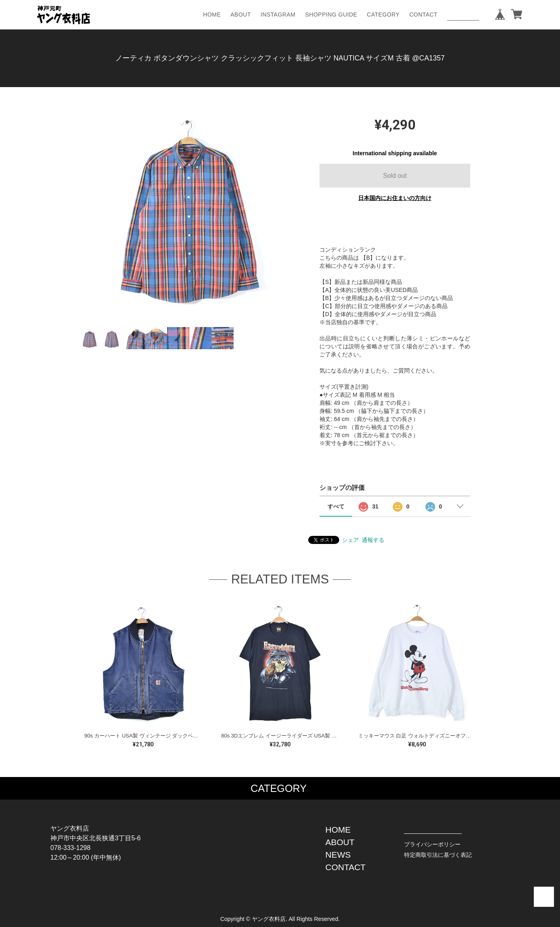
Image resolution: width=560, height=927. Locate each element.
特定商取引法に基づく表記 (438, 855)
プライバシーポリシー (432, 844)
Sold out (395, 176)
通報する (373, 540)
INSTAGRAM (278, 15)
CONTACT (423, 15)
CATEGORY (383, 15)
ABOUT (241, 15)
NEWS (338, 855)
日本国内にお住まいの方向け (395, 198)
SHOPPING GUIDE (331, 15)
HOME (212, 15)
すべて (336, 506)
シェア (351, 540)
